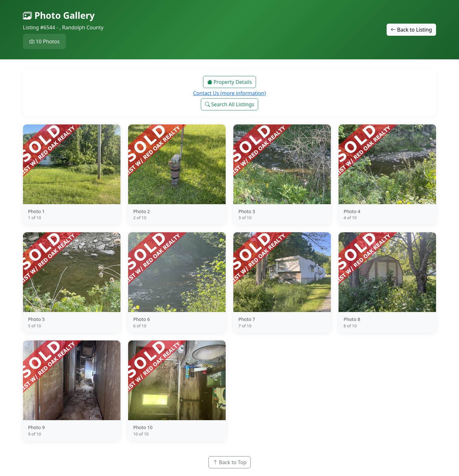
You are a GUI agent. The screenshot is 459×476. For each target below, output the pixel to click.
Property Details (230, 82)
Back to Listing (411, 30)
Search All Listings (230, 104)
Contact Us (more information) (230, 93)
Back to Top (230, 462)
